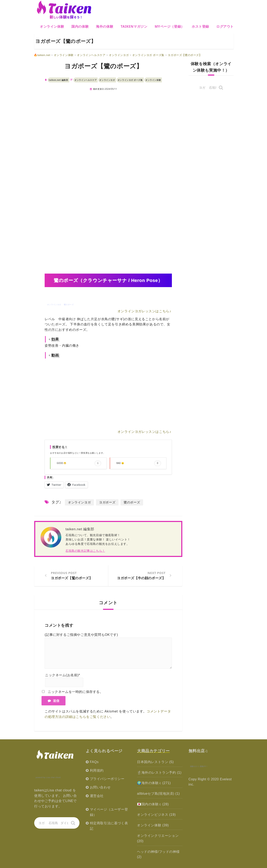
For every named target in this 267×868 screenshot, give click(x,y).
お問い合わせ (100, 787)
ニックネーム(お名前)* (63, 675)
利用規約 (97, 770)
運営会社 (97, 796)
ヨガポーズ (107, 502)
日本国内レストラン (153, 762)
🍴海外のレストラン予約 (157, 773)
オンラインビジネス (153, 815)
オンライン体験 (52, 26)
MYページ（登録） (169, 26)
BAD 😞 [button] (139, 463)
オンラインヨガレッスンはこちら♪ (144, 311)
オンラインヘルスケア (86, 80)
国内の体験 (80, 26)
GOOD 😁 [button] (79, 463)
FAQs (94, 762)
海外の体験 (105, 26)
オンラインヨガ (107, 80)
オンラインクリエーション (158, 836)
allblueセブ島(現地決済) (156, 794)
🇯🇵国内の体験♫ (149, 804)
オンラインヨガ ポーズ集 (130, 80)
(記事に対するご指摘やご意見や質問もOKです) (81, 635)
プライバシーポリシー (107, 779)
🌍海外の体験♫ (149, 783)
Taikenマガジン (134, 26)
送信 (54, 701)
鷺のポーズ (132, 502)
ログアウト (225, 26)
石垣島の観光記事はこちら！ (85, 551)
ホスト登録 (200, 26)
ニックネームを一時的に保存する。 (76, 692)
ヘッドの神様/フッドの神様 (158, 852)
